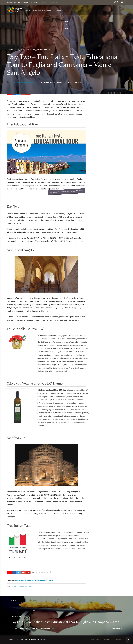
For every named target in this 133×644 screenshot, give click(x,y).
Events (34, 10)
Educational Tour (13, 53)
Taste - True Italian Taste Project (24, 85)
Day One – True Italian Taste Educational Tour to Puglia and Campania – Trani (65, 622)
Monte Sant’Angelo (39, 580)
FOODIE (27, 53)
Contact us (57, 10)
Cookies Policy (108, 640)
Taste (28, 10)
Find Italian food (45, 10)
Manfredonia (26, 580)
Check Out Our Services (50, 2)
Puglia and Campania (43, 53)
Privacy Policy (95, 640)
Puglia (50, 580)
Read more (117, 629)
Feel (21, 53)
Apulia (18, 580)
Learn (33, 53)
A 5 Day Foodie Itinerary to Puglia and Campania (49, 154)
